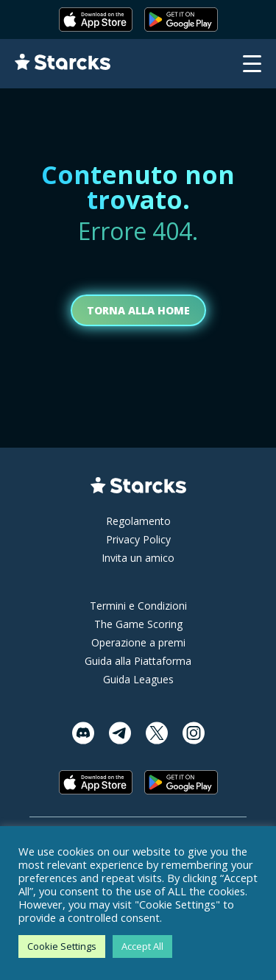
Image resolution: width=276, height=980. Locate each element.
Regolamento (138, 521)
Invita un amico (138, 558)
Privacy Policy (138, 539)
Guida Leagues (138, 679)
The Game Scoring (138, 624)
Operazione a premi (138, 642)
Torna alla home (138, 310)
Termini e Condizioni (138, 606)
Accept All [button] (142, 946)
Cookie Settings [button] (62, 946)
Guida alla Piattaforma (138, 661)
